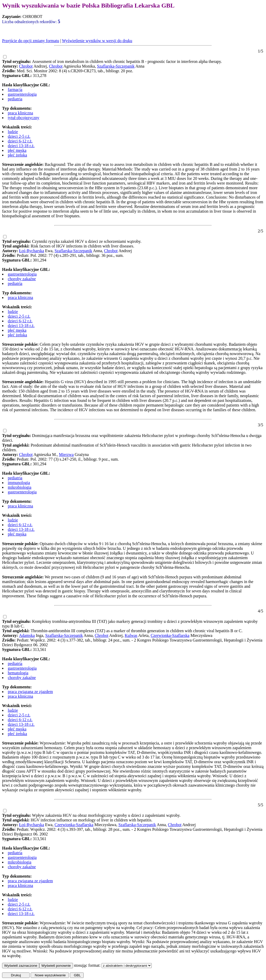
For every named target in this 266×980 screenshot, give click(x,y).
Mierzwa (66, 455)
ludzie (13, 132)
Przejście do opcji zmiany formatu (31, 41)
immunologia (19, 483)
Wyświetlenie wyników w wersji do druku (97, 41)
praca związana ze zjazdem (30, 692)
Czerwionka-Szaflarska (170, 635)
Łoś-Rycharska (31, 251)
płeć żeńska (17, 155)
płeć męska (17, 150)
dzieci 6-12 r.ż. (20, 141)
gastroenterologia (22, 94)
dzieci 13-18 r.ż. (21, 146)
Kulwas (131, 635)
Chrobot (26, 66)
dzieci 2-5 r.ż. (19, 136)
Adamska (27, 635)
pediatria (15, 99)
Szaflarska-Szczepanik (116, 66)
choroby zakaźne (22, 279)
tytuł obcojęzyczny (24, 118)
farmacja (15, 90)
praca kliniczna (20, 113)
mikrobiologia (20, 487)
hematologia (18, 673)
